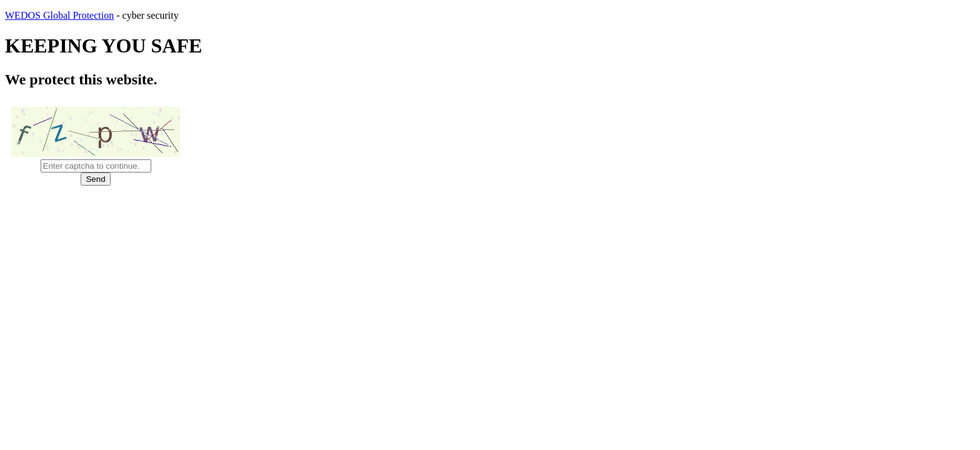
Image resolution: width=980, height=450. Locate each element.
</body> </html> (490, 225)
